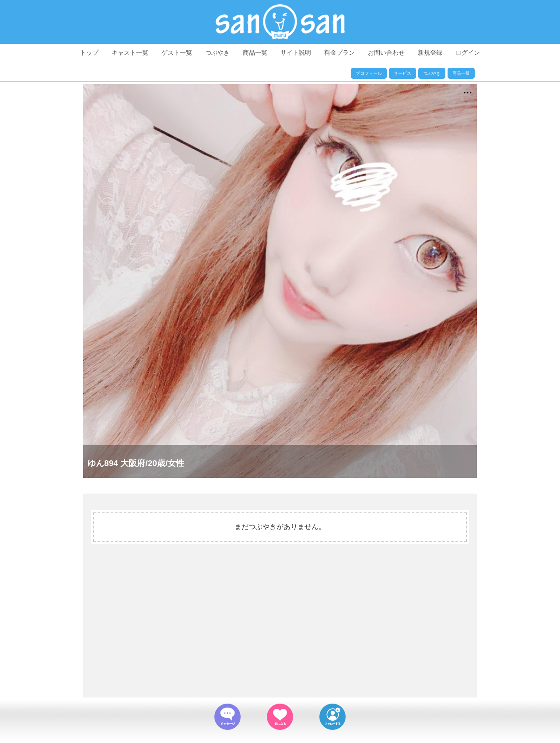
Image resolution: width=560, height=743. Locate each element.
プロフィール (369, 73)
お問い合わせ (386, 53)
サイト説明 (296, 53)
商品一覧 (255, 53)
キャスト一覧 (130, 53)
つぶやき (217, 53)
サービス (402, 73)
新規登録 (430, 53)
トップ (89, 53)
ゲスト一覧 (177, 53)
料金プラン (339, 53)
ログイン (468, 53)
